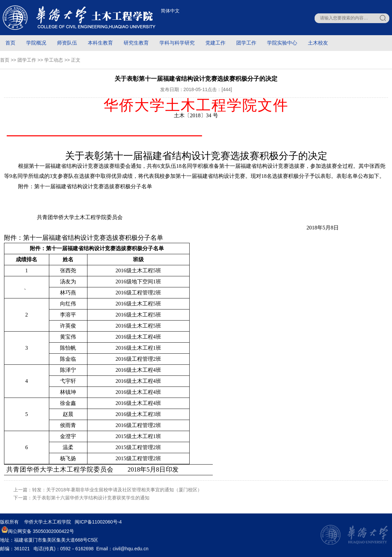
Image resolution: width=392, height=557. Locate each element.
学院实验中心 (282, 43)
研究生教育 (136, 43)
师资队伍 (67, 43)
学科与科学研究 (177, 43)
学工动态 (54, 60)
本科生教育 (100, 43)
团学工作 (246, 43)
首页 (10, 43)
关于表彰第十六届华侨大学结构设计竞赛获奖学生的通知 (91, 498)
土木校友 (318, 43)
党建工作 (215, 43)
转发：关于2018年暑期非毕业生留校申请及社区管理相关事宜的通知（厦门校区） (117, 490)
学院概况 (36, 43)
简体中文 (170, 11)
